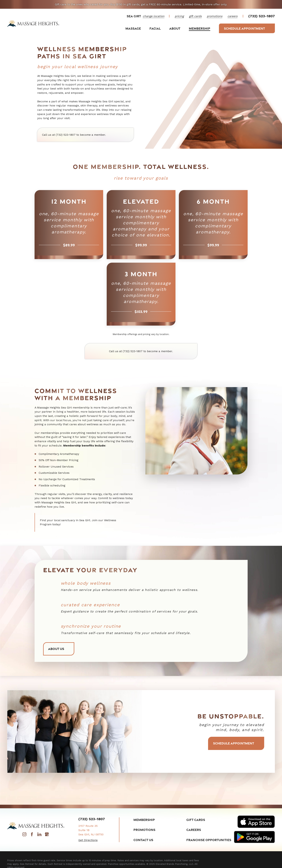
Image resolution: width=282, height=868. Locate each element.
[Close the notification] (275, 4)
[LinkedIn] (39, 835)
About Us (59, 649)
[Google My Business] (47, 835)
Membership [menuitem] (200, 28)
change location (154, 16)
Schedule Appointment (247, 28)
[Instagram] (24, 835)
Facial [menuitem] (155, 28)
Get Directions (88, 840)
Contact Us (143, 840)
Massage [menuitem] (133, 28)
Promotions (144, 830)
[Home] (33, 24)
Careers (194, 830)
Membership (144, 820)
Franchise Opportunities (209, 840)
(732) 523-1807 (262, 16)
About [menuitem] (175, 28)
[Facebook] (32, 835)
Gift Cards (196, 820)
